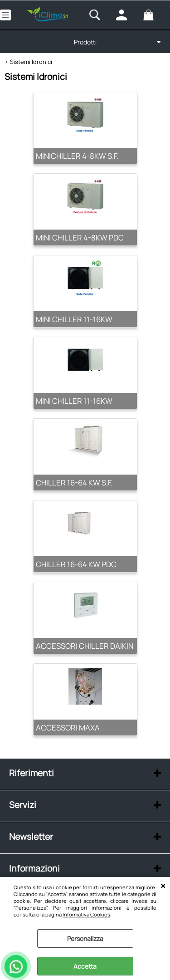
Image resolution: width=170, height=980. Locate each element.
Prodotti (85, 42)
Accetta (85, 966)
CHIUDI (163, 886)
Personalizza (85, 938)
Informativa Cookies (86, 914)
